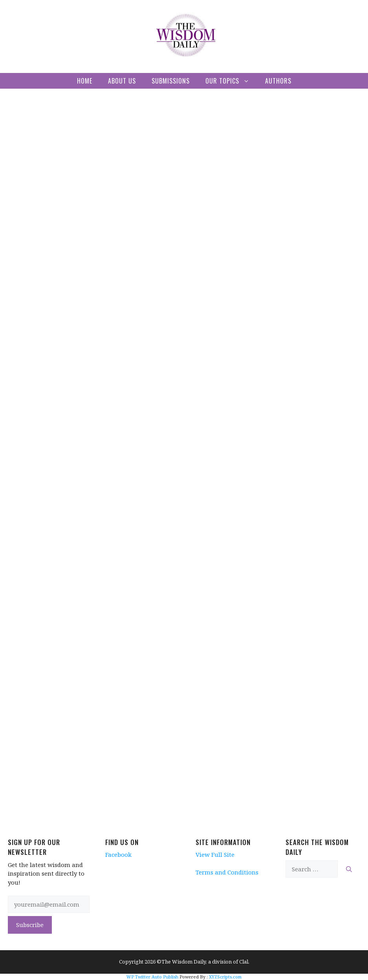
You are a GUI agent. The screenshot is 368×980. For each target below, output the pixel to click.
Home (85, 81)
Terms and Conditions (227, 872)
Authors (278, 81)
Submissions (171, 81)
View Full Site (215, 854)
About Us (122, 81)
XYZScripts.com (225, 977)
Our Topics (231, 81)
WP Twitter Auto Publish (152, 977)
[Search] (349, 869)
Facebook (118, 854)
